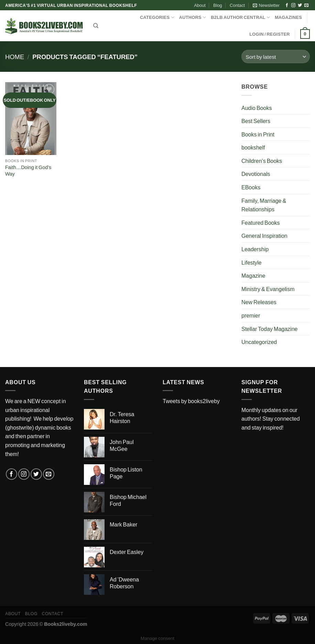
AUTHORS (193, 17)
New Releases (259, 302)
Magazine (253, 275)
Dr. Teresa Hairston (122, 418)
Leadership (255, 249)
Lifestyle (252, 262)
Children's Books (262, 161)
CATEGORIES (157, 17)
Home (15, 57)
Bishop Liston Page (126, 473)
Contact (237, 5)
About (200, 5)
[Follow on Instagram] (293, 5)
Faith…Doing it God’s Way (28, 170)
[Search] (96, 26)
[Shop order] (276, 57)
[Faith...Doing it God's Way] (31, 119)
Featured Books (261, 223)
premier (251, 315)
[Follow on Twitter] (300, 5)
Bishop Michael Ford (128, 500)
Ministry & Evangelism (268, 289)
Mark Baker (123, 524)
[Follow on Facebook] (287, 5)
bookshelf (253, 147)
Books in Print (258, 134)
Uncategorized (259, 342)
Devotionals (256, 174)
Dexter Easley (127, 552)
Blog (218, 5)
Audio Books (257, 108)
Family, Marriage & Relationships (264, 205)
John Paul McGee (122, 445)
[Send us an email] (306, 5)
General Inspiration (264, 236)
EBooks (251, 187)
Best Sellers (256, 121)
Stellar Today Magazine (269, 329)
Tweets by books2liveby (191, 401)
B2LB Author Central (240, 17)
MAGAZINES (288, 17)
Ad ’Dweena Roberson (124, 583)
